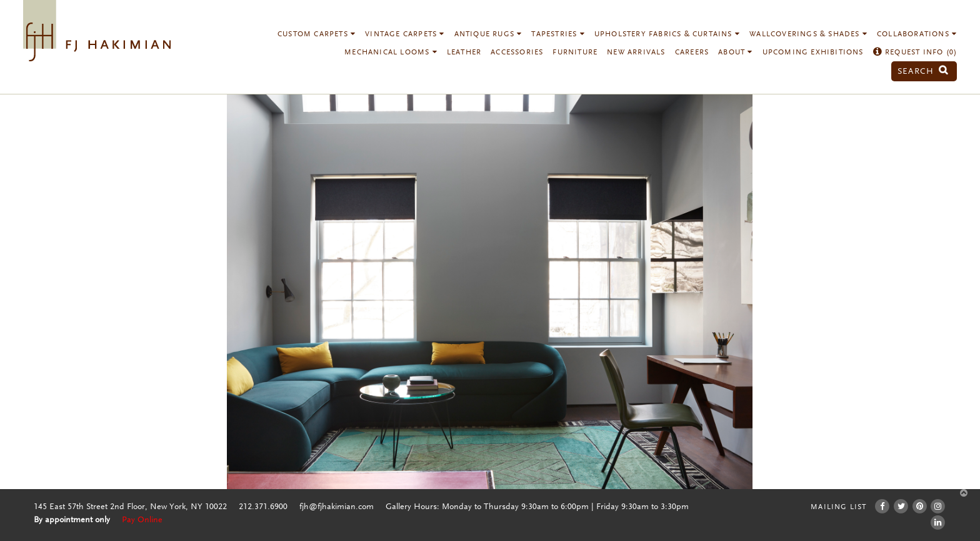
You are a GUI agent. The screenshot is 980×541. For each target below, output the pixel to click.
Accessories (517, 53)
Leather (464, 53)
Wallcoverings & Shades (808, 34)
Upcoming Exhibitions (813, 53)
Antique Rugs (488, 34)
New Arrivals (636, 53)
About (735, 53)
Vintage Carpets (405, 34)
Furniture (575, 53)
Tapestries (558, 34)
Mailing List (838, 507)
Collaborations (917, 34)
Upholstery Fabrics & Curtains (667, 34)
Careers (692, 53)
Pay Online (142, 520)
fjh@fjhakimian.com (337, 507)
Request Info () (915, 53)
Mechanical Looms (391, 53)
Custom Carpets (317, 34)
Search (923, 72)
